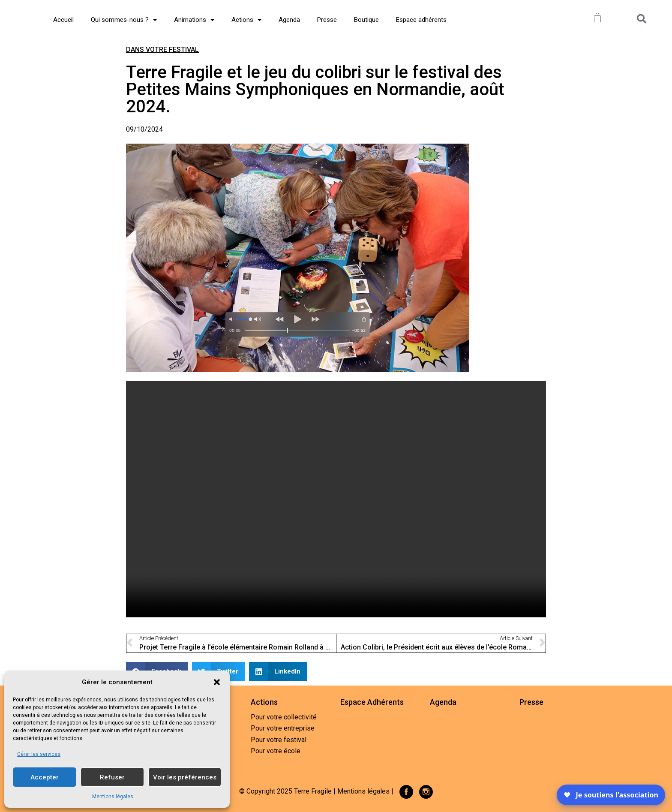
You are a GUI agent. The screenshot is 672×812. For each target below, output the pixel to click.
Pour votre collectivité (284, 717)
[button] (217, 677)
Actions (246, 20)
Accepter (45, 777)
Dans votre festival (162, 50)
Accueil (63, 20)
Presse (327, 20)
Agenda (289, 20)
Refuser (112, 777)
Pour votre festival (279, 740)
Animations (194, 20)
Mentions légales (113, 797)
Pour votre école (276, 751)
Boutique (366, 20)
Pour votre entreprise (283, 728)
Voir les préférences (185, 777)
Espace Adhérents (372, 702)
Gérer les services (39, 754)
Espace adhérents (421, 20)
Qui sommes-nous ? (124, 20)
